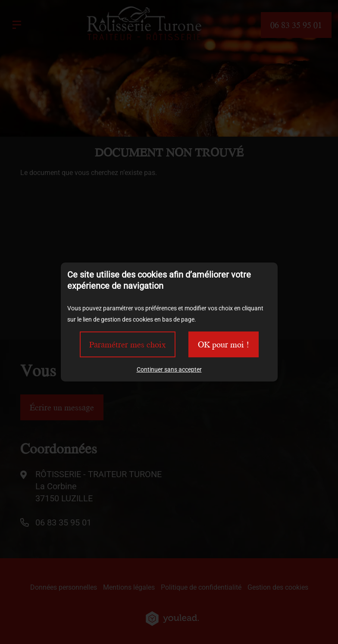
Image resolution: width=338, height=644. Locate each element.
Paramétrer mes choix (128, 344)
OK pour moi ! (224, 344)
